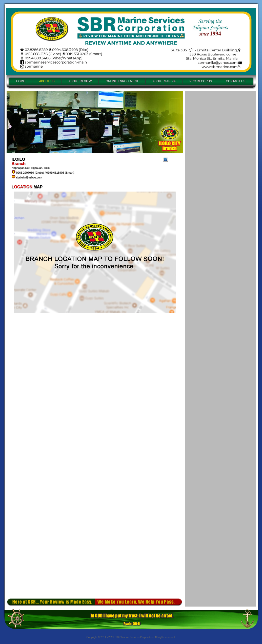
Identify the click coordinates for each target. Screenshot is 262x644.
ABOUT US (47, 81)
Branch (19, 164)
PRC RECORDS (201, 81)
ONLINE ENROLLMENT (122, 81)
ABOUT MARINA (164, 81)
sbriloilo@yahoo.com (29, 177)
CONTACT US (236, 81)
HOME (21, 81)
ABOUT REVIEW (80, 81)
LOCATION (23, 187)
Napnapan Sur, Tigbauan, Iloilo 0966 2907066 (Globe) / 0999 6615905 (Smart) (43, 173)
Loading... (220, 347)
